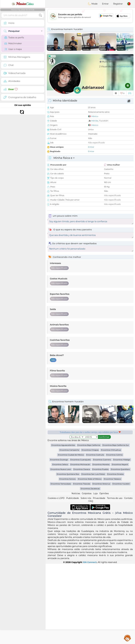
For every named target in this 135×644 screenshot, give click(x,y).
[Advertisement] (90, 16)
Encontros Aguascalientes (63, 525)
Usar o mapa (13, 49)
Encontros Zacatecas (90, 569)
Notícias (76, 574)
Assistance (127, 638)
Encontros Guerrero (102, 540)
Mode (93, 4)
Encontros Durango (59, 540)
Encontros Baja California (89, 525)
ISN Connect (90, 642)
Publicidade (73, 578)
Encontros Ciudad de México (71, 535)
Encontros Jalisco (60, 545)
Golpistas (87, 574)
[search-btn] (40, 15)
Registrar (118, 4)
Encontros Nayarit (120, 545)
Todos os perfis (14, 38)
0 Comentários (124, 67)
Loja (95, 574)
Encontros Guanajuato (81, 540)
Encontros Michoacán (80, 545)
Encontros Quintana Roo (68, 554)
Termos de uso (115, 578)
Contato (128, 578)
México (95, 116)
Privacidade (99, 578)
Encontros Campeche (69, 530)
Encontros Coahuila (95, 535)
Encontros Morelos (101, 545)
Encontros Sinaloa (115, 554)
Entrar (105, 4)
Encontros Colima (114, 535)
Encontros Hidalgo (122, 540)
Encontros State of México (90, 559)
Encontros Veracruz (101, 564)
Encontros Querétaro (120, 549)
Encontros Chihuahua (111, 530)
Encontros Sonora (67, 559)
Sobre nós (86, 578)
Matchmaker (13, 43)
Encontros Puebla (100, 549)
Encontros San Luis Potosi (93, 554)
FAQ (91, 581)
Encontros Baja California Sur (116, 525)
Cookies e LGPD (56, 578)
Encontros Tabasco (112, 559)
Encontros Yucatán (121, 564)
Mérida (95, 121)
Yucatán (104, 121)
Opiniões (104, 574)
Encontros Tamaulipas (61, 564)
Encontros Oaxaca (82, 549)
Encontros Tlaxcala (82, 564)
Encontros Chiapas (90, 530)
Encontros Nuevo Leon (61, 549)
